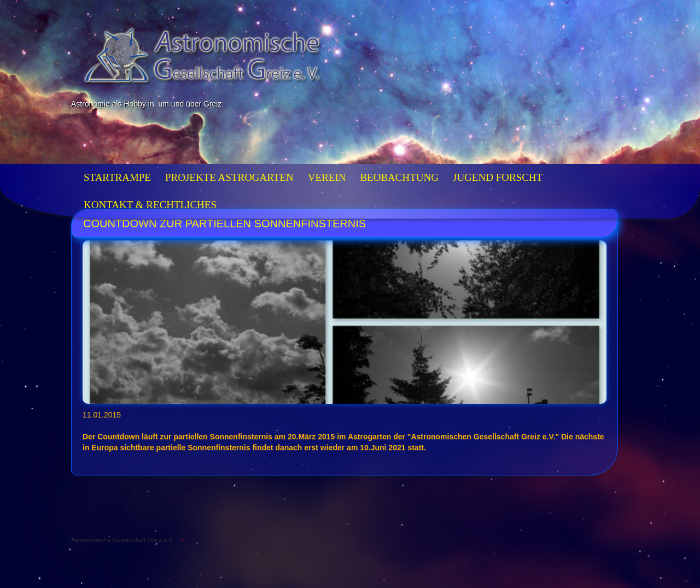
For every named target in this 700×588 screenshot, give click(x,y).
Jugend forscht (498, 177)
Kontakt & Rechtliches (150, 205)
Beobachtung (399, 177)
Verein (327, 177)
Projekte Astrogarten (229, 177)
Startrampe (117, 177)
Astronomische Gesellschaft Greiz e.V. (122, 540)
